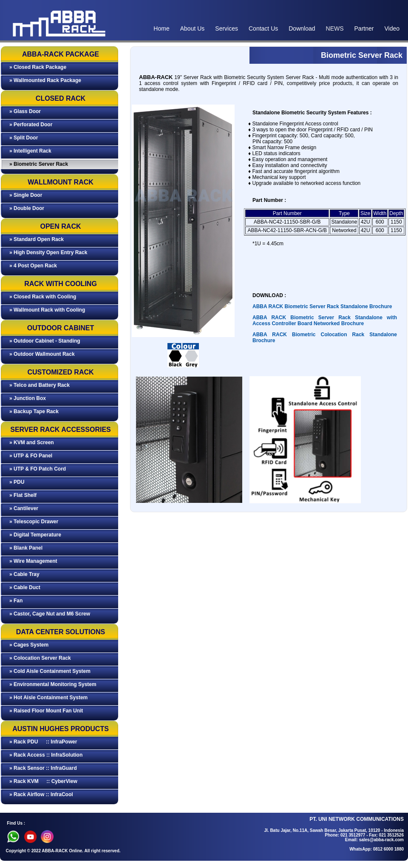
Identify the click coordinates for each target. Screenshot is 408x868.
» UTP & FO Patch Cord (38, 469)
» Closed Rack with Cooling (43, 297)
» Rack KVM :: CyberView (43, 781)
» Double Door (27, 208)
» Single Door (26, 195)
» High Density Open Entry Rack (48, 252)
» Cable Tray (24, 574)
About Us (193, 28)
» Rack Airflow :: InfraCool (41, 794)
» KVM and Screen (32, 443)
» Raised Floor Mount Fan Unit (46, 711)
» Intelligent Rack (30, 151)
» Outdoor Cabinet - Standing (45, 341)
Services (227, 28)
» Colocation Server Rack (40, 658)
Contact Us (263, 28)
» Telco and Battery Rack (40, 385)
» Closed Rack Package (38, 67)
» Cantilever (24, 508)
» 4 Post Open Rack (33, 266)
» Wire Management (33, 561)
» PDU (17, 482)
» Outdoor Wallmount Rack (42, 354)
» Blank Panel (26, 548)
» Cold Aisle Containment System (50, 671)
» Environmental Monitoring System (53, 684)
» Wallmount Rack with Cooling (47, 310)
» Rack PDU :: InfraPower (43, 742)
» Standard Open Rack (37, 239)
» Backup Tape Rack (34, 411)
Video (392, 28)
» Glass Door (25, 111)
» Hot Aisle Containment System (48, 698)
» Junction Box (28, 398)
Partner (364, 28)
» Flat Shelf (23, 495)
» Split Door (24, 138)
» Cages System (29, 645)
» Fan (16, 601)
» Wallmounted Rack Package (45, 80)
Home (161, 28)
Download (302, 28)
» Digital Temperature (35, 535)
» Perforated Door (31, 125)
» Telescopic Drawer (34, 522)
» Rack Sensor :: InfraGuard (43, 768)
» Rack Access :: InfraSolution (46, 755)
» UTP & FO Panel (31, 456)
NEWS (335, 28)
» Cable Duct (25, 587)
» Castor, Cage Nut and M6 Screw (50, 614)
